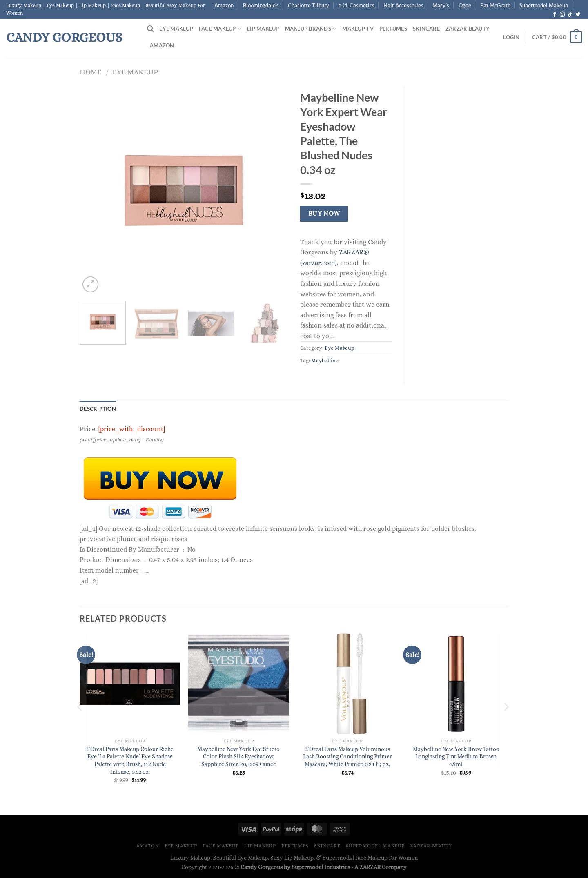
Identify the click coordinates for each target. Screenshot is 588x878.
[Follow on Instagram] (562, 15)
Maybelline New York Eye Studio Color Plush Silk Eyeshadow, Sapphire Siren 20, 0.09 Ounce (238, 757)
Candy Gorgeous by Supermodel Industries (295, 867)
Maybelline (325, 360)
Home (91, 72)
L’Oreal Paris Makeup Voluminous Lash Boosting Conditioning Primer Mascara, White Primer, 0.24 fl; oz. (347, 757)
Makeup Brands (311, 29)
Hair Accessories (403, 5)
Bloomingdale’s (261, 5)
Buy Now (324, 214)
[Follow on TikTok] (570, 15)
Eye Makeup (176, 29)
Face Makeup (220, 29)
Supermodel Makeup (544, 5)
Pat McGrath (495, 5)
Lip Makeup (263, 29)
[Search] (150, 29)
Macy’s (441, 5)
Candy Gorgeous (64, 37)
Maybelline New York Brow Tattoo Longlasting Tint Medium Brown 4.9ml (456, 757)
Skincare (426, 29)
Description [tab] (98, 409)
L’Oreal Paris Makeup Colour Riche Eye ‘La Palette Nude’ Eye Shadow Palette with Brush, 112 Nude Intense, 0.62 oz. (130, 760)
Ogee (465, 5)
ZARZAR (370, 867)
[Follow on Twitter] (578, 15)
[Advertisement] (462, 209)
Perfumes (393, 29)
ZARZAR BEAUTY (468, 29)
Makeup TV (358, 29)
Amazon (224, 5)
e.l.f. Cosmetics (356, 5)
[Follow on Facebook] (555, 15)
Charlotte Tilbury (308, 5)
